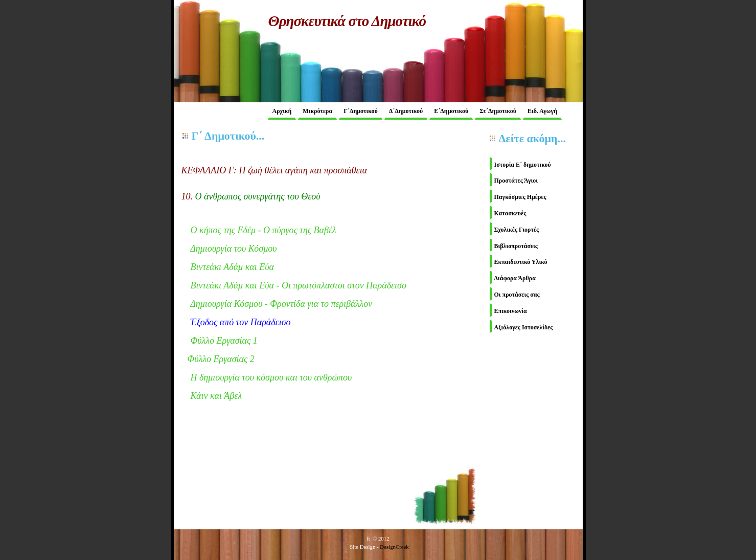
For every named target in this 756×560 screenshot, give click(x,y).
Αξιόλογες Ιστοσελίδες (524, 327)
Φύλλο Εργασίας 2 (221, 359)
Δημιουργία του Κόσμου (233, 249)
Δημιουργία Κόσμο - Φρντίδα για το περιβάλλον (277, 304)
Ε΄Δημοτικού (451, 111)
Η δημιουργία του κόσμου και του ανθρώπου (271, 377)
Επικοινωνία (511, 311)
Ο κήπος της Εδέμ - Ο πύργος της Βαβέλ (264, 230)
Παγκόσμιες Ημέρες (520, 197)
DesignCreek (394, 547)
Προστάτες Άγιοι (516, 181)
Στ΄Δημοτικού (498, 111)
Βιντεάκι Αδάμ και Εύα (232, 267)
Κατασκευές (510, 213)
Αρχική (282, 111)
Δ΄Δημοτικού (406, 111)
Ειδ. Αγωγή (542, 111)
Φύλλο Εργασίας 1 (224, 341)
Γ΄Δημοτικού (361, 111)
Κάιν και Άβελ (216, 396)
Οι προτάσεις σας (517, 295)
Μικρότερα (317, 111)
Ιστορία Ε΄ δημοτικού (523, 165)
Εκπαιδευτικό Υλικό (521, 262)
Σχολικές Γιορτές (517, 230)
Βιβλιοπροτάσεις (516, 246)
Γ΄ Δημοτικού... (228, 136)
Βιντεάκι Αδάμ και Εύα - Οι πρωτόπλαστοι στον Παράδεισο (299, 285)
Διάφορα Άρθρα (515, 278)
